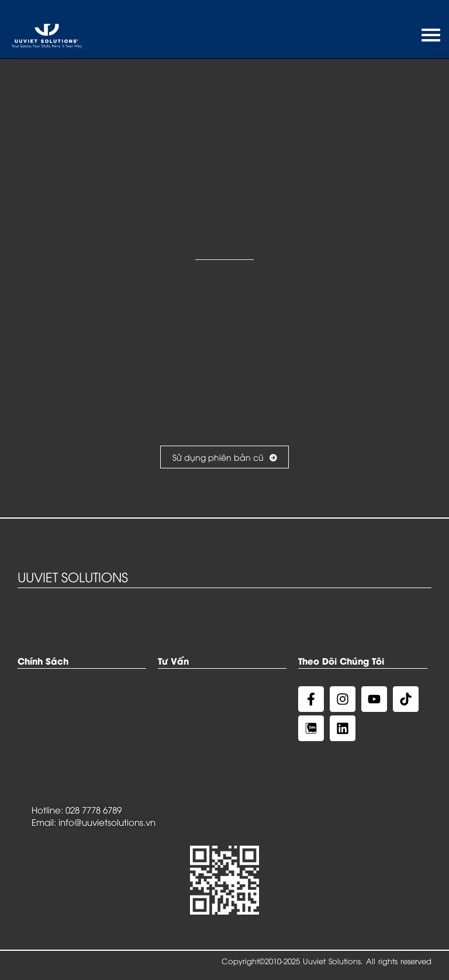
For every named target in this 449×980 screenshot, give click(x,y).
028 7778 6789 (94, 809)
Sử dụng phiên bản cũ (224, 457)
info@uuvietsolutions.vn (107, 822)
